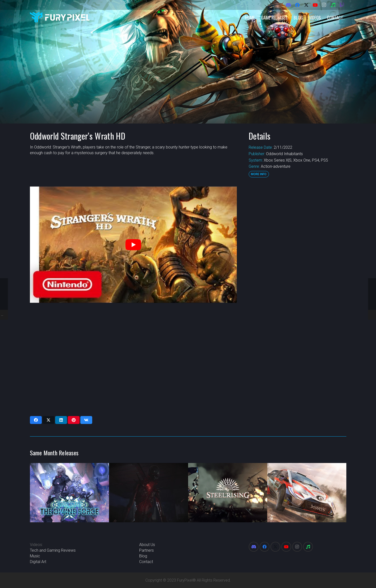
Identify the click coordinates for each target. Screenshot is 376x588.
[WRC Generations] (307, 493)
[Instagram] (324, 5)
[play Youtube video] (133, 245)
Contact (146, 562)
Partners (146, 550)
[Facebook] (297, 5)
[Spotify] (333, 5)
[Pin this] (74, 420)
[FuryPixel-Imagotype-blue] (60, 17)
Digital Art (38, 562)
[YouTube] (315, 5)
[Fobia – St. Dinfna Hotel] (149, 493)
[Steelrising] (228, 493)
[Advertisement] (297, 261)
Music (35, 556)
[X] (306, 5)
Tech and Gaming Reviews (53, 550)
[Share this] (36, 420)
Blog (143, 556)
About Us (147, 545)
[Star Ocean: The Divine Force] (69, 493)
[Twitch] (342, 5)
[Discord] (288, 5)
